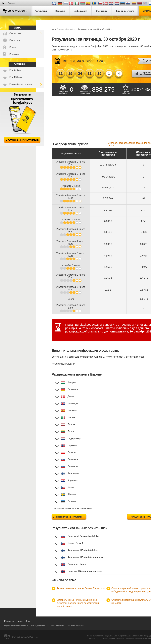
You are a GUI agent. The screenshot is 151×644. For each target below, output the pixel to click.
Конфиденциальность (40, 625)
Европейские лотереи (21, 84)
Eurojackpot (15, 70)
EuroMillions (16, 77)
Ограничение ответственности (16, 625)
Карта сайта (23, 621)
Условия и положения (76, 625)
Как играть (15, 40)
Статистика (15, 33)
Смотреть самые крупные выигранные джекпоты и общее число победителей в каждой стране (78, 603)
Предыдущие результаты (69, 517)
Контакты (9, 621)
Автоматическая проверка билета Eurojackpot (81, 588)
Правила (14, 54)
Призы (13, 47)
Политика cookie (58, 625)
